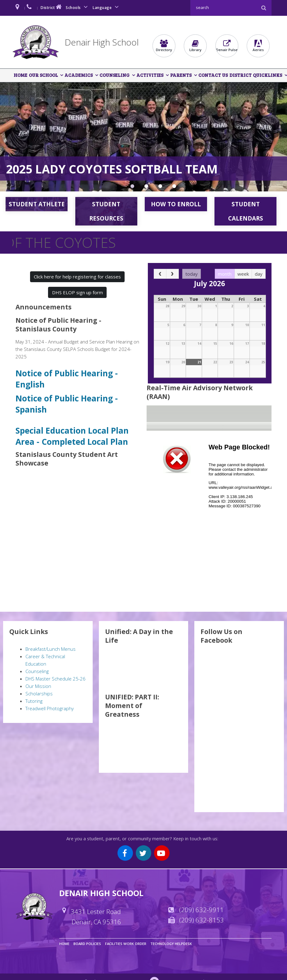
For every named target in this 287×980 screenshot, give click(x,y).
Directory (164, 46)
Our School (43, 75)
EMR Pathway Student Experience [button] (160, 187)
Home (20, 75)
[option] (143, 137)
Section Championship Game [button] (132, 187)
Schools (78, 7)
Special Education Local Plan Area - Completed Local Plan (73, 436)
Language (107, 7)
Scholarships (39, 694)
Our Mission (38, 686)
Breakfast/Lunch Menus (51, 649)
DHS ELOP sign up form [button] (77, 293)
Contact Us (212, 75)
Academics (78, 75)
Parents (180, 75)
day (259, 274)
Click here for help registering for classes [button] (77, 277)
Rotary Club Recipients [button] (146, 187)
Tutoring (34, 701)
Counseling (114, 75)
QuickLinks (266, 75)
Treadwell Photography (50, 709)
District (52, 7)
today (192, 274)
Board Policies (87, 944)
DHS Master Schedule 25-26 (55, 679)
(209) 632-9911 (201, 910)
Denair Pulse (227, 46)
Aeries (258, 46)
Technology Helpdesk (171, 944)
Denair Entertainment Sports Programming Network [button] (174, 187)
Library (195, 46)
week (243, 274)
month (225, 274)
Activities (149, 75)
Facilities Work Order (126, 944)
